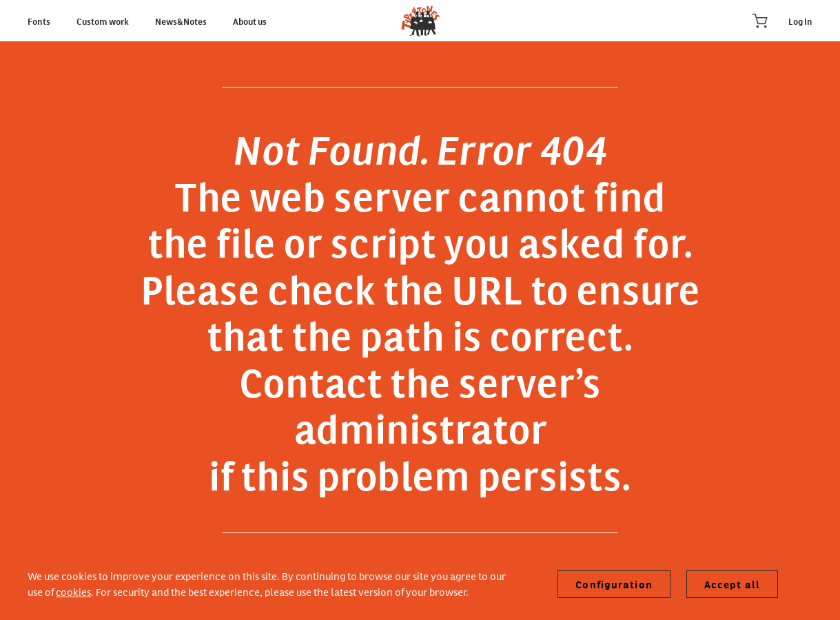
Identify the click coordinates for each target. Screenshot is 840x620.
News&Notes (182, 21)
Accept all (732, 584)
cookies (73, 591)
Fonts (40, 21)
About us (250, 21)
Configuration (614, 584)
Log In (800, 21)
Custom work (103, 21)
